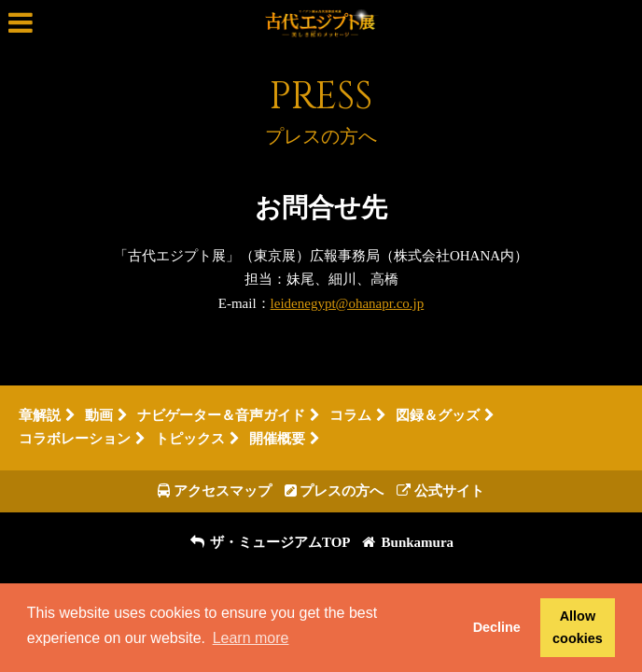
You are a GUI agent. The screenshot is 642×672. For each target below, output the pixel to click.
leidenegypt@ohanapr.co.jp (348, 303)
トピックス (197, 439)
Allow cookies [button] (578, 627)
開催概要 (285, 439)
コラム (350, 415)
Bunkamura (407, 542)
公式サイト (440, 491)
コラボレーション (75, 439)
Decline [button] (497, 627)
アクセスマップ (215, 491)
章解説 (40, 415)
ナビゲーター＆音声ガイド (221, 415)
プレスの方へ (335, 491)
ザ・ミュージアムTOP (270, 542)
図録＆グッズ (438, 415)
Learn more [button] (251, 638)
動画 (99, 415)
